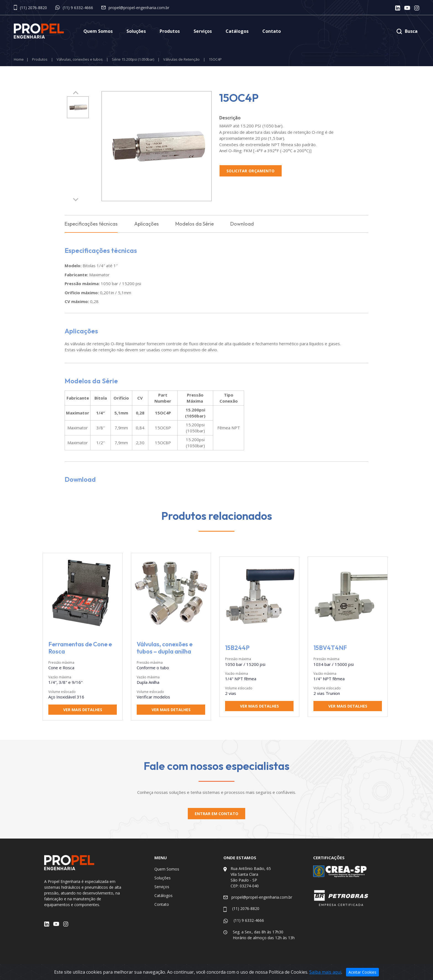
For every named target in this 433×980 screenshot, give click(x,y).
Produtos (170, 31)
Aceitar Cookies (362, 972)
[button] (76, 200)
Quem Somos (98, 31)
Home (19, 59)
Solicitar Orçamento (251, 171)
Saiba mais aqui (325, 972)
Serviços (203, 31)
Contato (272, 31)
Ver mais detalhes (83, 710)
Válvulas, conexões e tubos (80, 59)
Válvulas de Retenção (181, 59)
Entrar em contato (216, 814)
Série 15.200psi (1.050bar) (133, 59)
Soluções (136, 31)
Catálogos (237, 31)
